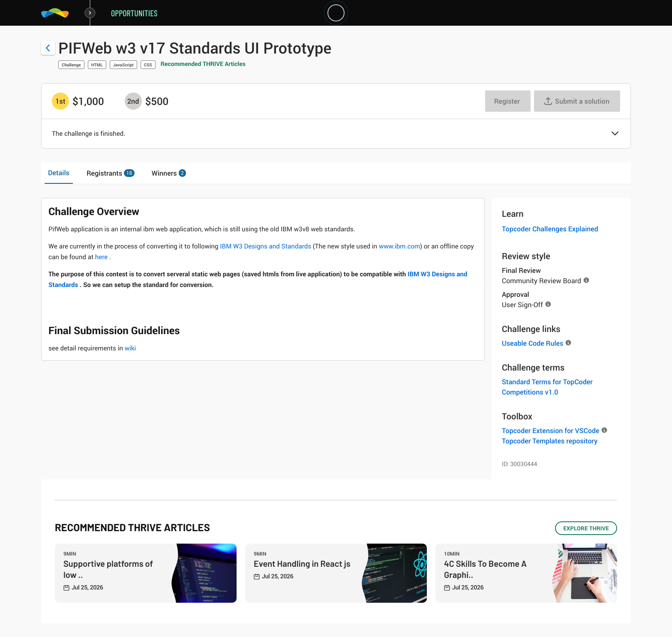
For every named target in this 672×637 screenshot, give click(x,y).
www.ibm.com (399, 246)
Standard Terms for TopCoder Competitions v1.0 (547, 387)
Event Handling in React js (302, 563)
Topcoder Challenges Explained (550, 229)
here (102, 257)
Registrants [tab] (111, 173)
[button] (615, 134)
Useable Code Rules (532, 343)
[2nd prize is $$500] (133, 101)
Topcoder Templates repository (550, 441)
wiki (130, 348)
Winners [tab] (169, 173)
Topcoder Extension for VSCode (550, 431)
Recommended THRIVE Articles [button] (203, 64)
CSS (148, 65)
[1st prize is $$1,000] (60, 101)
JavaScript (123, 65)
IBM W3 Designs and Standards (266, 246)
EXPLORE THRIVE (586, 528)
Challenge (71, 65)
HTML (97, 65)
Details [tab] (59, 173)
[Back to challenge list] (48, 48)
